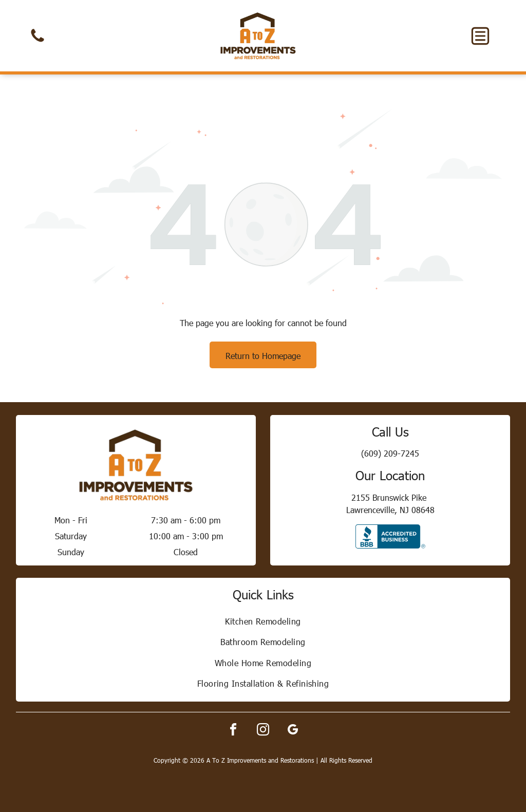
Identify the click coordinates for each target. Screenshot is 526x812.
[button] (480, 36)
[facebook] (233, 731)
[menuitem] (263, 621)
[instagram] (263, 731)
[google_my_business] (293, 731)
